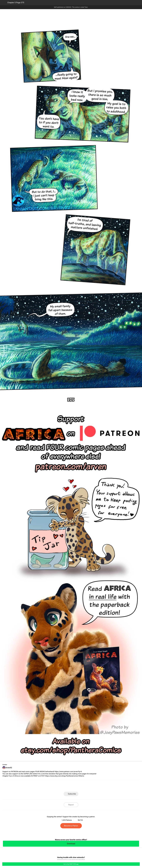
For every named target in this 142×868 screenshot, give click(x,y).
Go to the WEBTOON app (71, 864)
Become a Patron (71, 826)
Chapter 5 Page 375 (16, 3)
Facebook (63, 786)
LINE (55, 786)
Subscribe (72, 794)
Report (71, 805)
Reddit (88, 786)
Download (71, 844)
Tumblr (79, 786)
